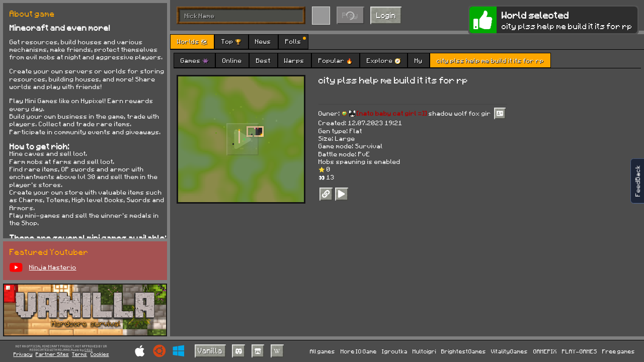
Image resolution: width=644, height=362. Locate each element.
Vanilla (210, 350)
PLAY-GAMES (580, 351)
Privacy (23, 354)
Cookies (100, 354)
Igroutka (395, 351)
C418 (89, 350)
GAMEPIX (545, 351)
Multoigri (424, 351)
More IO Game (359, 351)
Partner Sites (52, 354)
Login (386, 15)
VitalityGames (509, 351)
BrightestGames (464, 351)
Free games (619, 351)
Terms (79, 354)
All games (323, 351)
